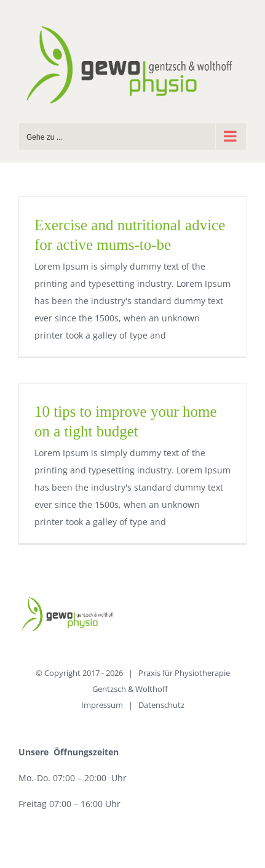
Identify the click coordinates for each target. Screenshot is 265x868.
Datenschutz (161, 705)
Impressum (102, 705)
